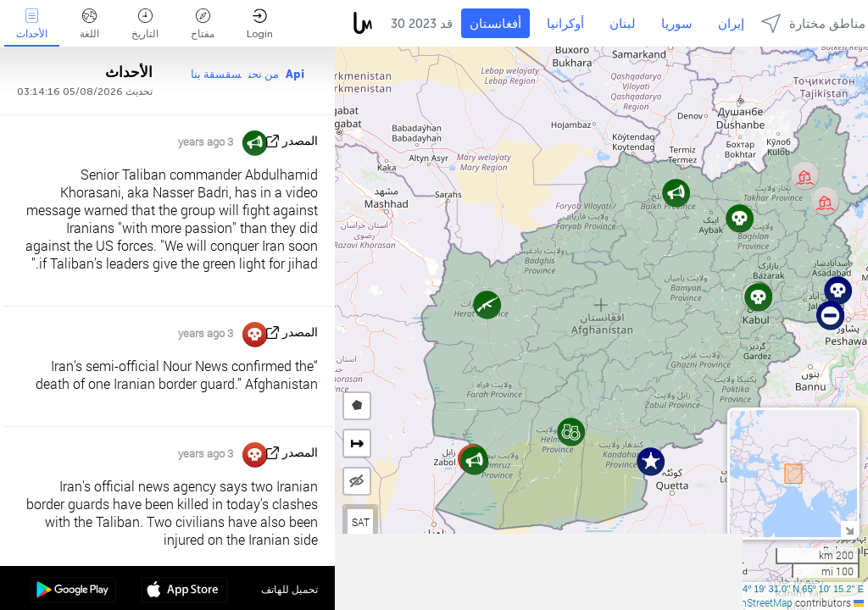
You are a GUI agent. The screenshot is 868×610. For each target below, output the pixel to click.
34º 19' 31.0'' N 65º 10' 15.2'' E (801, 589)
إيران (731, 24)
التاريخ (145, 24)
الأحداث (32, 24)
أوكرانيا (565, 24)
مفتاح (203, 24)
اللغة (89, 24)
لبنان (623, 24)
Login (260, 24)
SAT (361, 522)
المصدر (300, 141)
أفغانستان (495, 24)
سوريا (677, 24)
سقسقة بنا (216, 74)
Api (295, 74)
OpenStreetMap (758, 602)
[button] (830, 316)
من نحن (264, 74)
